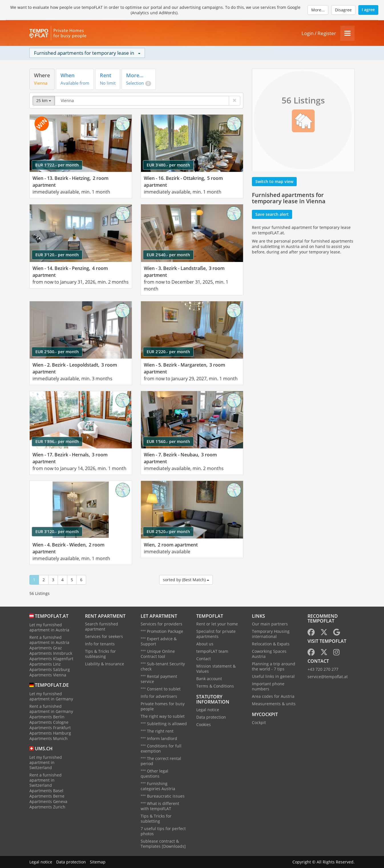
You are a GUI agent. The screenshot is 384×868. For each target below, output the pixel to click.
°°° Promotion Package (162, 631)
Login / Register (319, 33)
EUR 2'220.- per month (168, 352)
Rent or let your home (217, 624)
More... (318, 10)
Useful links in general (273, 676)
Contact (204, 659)
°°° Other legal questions (154, 774)
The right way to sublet (163, 716)
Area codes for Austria (273, 696)
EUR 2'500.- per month (57, 352)
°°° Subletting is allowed (164, 724)
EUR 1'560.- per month (168, 441)
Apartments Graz (46, 648)
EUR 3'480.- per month (168, 165)
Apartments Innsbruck (51, 653)
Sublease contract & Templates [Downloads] (163, 844)
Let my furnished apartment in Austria (49, 627)
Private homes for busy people (163, 706)
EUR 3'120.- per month (57, 255)
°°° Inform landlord (159, 738)
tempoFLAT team (212, 651)
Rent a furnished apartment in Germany (51, 709)
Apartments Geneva (48, 801)
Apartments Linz (45, 664)
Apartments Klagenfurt (51, 659)
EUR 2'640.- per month (168, 255)
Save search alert (272, 214)
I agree (368, 10)
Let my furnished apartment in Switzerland (46, 762)
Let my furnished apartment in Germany (51, 696)
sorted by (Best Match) (186, 580)
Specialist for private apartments (216, 634)
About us (205, 644)
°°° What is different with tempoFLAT (160, 806)
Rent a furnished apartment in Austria (49, 640)
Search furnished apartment (102, 626)
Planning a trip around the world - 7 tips (274, 666)
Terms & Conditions (215, 686)
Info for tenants (100, 644)
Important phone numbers (268, 686)
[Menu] (347, 33)
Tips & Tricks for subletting (156, 819)
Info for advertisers (159, 696)
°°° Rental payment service (159, 679)
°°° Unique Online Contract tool (158, 654)
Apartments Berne (47, 796)
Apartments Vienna (48, 675)
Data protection (211, 717)
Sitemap (98, 862)
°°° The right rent (157, 731)
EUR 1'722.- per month (57, 165)
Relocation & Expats (271, 644)
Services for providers (161, 624)
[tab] (42, 79)
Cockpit (259, 722)
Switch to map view (274, 181)
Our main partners (270, 624)
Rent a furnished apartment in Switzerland (46, 780)
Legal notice (208, 710)
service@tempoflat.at (328, 677)
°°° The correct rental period (161, 761)
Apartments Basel (46, 791)
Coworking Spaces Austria (269, 654)
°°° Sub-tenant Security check (163, 666)
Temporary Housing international (271, 634)
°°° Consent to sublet (161, 689)
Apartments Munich (48, 738)
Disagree (343, 10)
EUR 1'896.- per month (57, 441)
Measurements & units (274, 704)
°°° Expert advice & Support (159, 641)
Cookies (204, 724)
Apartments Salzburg (50, 669)
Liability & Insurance (105, 664)
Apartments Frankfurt (50, 728)
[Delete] (235, 101)
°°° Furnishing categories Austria (158, 786)
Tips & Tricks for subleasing (100, 654)
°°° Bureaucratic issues (163, 796)
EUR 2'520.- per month (168, 531)
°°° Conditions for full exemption (161, 748)
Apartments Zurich (47, 807)
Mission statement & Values (216, 669)
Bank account (209, 679)
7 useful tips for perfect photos (163, 831)
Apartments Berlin (47, 717)
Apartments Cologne (49, 722)
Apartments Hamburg (50, 733)
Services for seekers (104, 636)
